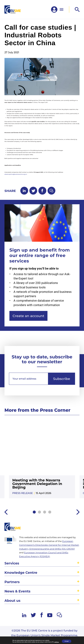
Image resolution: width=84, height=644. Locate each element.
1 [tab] (34, 512)
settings (57, 642)
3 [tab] (45, 512)
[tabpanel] (42, 461)
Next (78, 512)
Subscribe (62, 379)
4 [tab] (50, 512)
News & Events (17, 591)
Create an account (28, 316)
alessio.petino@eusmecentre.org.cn (16, 174)
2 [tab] (39, 512)
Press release (23, 493)
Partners (12, 582)
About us (12, 601)
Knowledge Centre (21, 573)
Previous (6, 512)
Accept (67, 641)
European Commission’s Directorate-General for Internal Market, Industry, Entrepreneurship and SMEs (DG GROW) (49, 545)
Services (12, 563)
